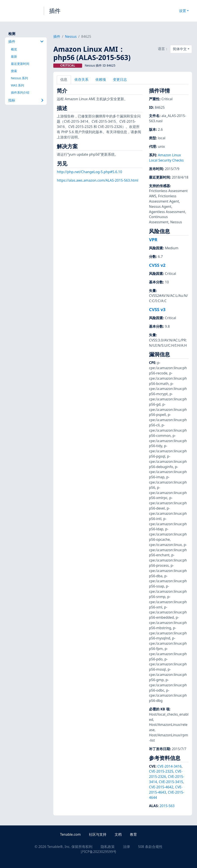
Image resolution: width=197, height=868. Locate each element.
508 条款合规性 (150, 847)
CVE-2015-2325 (161, 771)
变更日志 (120, 79)
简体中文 (180, 49)
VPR (153, 240)
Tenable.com (70, 834)
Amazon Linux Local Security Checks (166, 158)
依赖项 (101, 79)
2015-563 (167, 806)
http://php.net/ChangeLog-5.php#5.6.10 (89, 172)
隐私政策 (108, 847)
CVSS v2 (157, 265)
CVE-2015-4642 (161, 787)
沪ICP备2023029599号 (98, 852)
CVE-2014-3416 (169, 766)
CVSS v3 (157, 309)
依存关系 (81, 79)
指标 (26, 100)
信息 (64, 79)
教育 (133, 834)
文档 (118, 834)
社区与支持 (98, 834)
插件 (55, 11)
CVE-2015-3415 (171, 782)
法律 (126, 847)
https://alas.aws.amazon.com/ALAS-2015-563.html (98, 180)
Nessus (71, 36)
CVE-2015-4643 (166, 790)
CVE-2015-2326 (166, 774)
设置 (183, 11)
